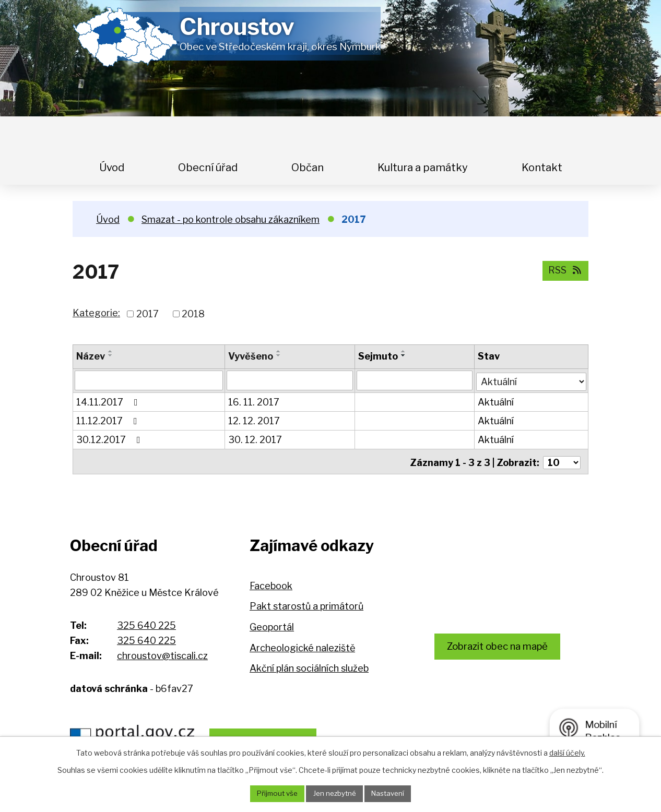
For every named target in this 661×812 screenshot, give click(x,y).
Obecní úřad (208, 168)
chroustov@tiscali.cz (162, 656)
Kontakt (542, 168)
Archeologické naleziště (302, 648)
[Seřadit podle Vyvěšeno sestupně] (279, 355)
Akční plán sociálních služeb (309, 668)
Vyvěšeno (251, 356)
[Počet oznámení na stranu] (562, 460)
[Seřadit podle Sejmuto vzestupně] (404, 351)
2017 (147, 314)
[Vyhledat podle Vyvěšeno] (290, 380)
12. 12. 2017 (254, 420)
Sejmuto (379, 356)
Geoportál (272, 627)
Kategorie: (96, 313)
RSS (564, 270)
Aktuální (496, 402)
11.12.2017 (109, 420)
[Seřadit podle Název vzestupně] (111, 351)
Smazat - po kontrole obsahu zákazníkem (231, 219)
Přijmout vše (274, 793)
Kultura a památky (423, 168)
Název (91, 356)
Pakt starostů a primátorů (306, 606)
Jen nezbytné (334, 793)
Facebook (271, 586)
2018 (193, 314)
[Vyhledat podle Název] (149, 380)
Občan (308, 168)
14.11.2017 (109, 402)
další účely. (567, 752)
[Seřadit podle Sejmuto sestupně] (404, 355)
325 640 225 (146, 625)
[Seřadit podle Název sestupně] (111, 355)
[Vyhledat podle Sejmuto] (415, 380)
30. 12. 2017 (255, 439)
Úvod (112, 168)
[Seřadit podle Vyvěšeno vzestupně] (279, 351)
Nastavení (391, 793)
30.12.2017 (110, 439)
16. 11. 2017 (254, 402)
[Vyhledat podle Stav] (532, 379)
